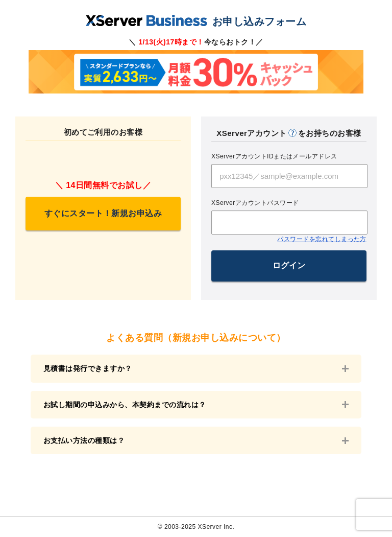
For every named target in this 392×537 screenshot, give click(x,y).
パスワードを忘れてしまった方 (322, 239)
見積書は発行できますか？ (88, 368)
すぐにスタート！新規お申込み (103, 213)
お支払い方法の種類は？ (84, 440)
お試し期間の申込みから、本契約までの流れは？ (125, 405)
